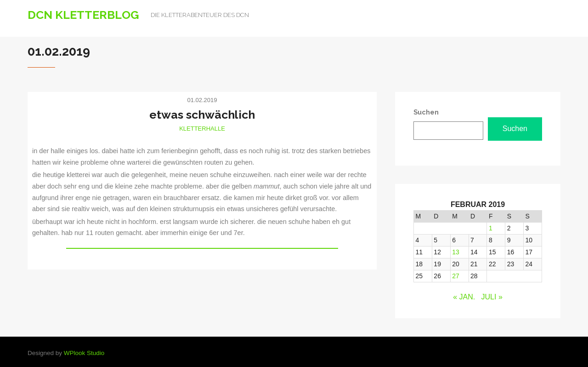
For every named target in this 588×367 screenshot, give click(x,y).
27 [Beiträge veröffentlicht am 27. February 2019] (456, 276)
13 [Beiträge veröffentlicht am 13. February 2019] (456, 252)
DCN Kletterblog (83, 15)
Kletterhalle (202, 129)
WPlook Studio (84, 353)
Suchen (515, 129)
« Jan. (464, 297)
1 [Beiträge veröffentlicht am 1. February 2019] (491, 228)
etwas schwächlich (202, 115)
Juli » (492, 297)
